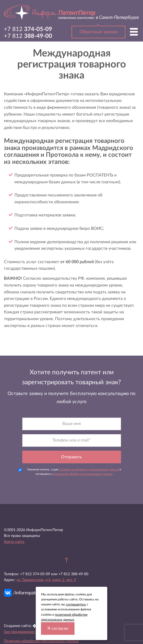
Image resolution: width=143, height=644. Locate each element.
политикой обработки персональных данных (83, 474)
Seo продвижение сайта (24, 632)
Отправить (71, 457)
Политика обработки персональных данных (41, 641)
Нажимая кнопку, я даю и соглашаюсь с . (70, 472)
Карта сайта (14, 542)
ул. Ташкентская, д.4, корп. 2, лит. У (46, 580)
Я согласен (58, 629)
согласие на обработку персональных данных (89, 469)
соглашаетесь (76, 604)
